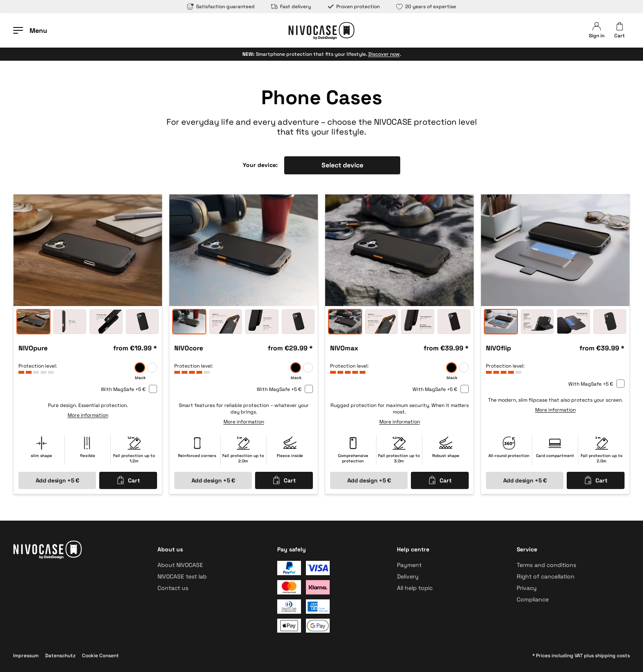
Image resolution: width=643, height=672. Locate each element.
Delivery (408, 576)
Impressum (26, 656)
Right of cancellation (546, 576)
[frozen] (152, 368)
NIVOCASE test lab (182, 576)
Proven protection (353, 7)
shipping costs (612, 656)
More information (88, 415)
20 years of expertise (426, 7)
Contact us (173, 588)
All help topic (415, 588)
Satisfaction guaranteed (221, 7)
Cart (128, 480)
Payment (409, 565)
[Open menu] (30, 30)
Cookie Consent (100, 656)
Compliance (533, 599)
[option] (88, 250)
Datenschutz (60, 656)
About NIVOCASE (180, 565)
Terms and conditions (546, 565)
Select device (342, 165)
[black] (140, 368)
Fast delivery (291, 7)
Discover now (384, 54)
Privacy (527, 588)
